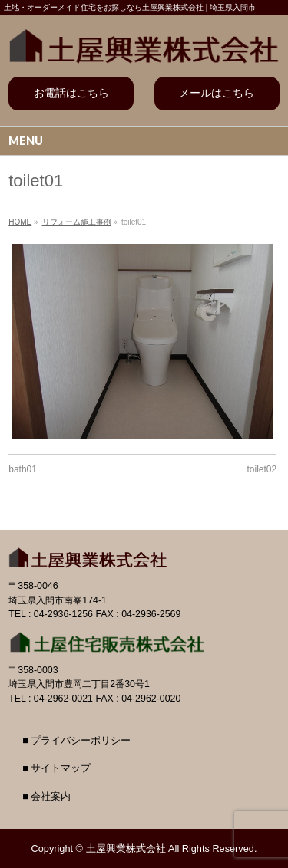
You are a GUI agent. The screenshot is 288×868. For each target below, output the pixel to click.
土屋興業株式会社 (126, 848)
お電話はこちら (71, 93)
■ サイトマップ (56, 768)
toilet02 (262, 469)
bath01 (23, 469)
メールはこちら (217, 93)
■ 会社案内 (46, 797)
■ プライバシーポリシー (76, 741)
